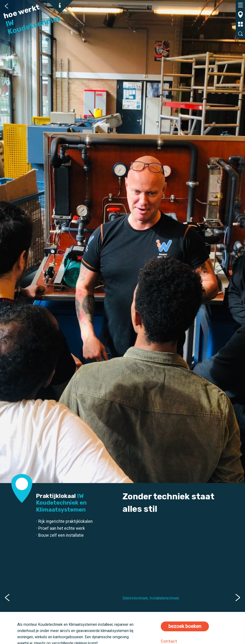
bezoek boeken (185, 626)
